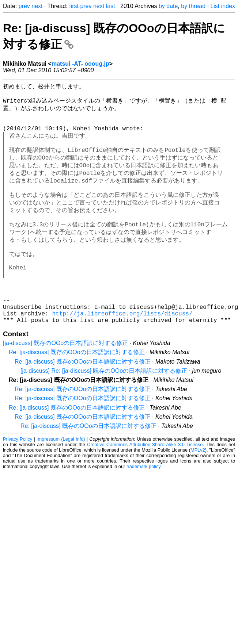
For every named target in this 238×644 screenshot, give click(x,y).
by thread (193, 6)
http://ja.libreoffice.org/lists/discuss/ (122, 350)
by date (168, 6)
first (74, 6)
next (37, 6)
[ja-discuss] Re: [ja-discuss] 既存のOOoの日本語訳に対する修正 (104, 409)
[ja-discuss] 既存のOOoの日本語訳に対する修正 (65, 381)
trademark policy (143, 504)
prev (24, 6)
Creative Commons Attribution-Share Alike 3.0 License (145, 482)
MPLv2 (198, 488)
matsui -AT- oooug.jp (80, 64)
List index (223, 6)
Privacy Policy (18, 477)
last (111, 6)
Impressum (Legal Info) (61, 477)
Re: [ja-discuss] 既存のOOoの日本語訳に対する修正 (77, 390)
